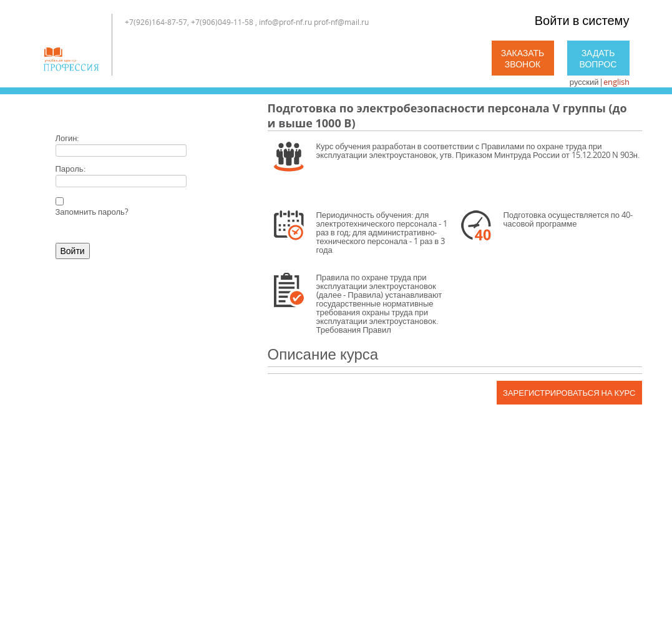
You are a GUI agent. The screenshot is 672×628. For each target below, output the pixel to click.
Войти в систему (582, 20)
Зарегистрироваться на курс (569, 393)
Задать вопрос (598, 58)
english (616, 82)
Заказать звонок (523, 58)
